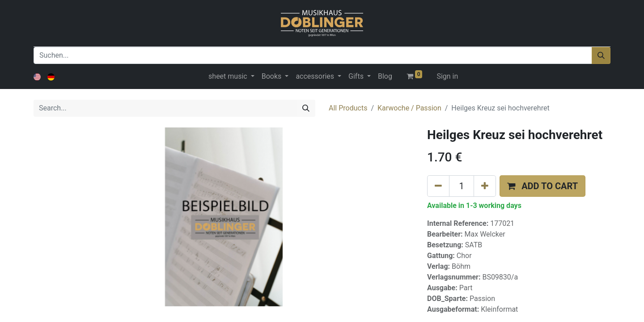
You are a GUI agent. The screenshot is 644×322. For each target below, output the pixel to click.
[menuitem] (385, 76)
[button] (542, 186)
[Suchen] (601, 55)
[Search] (306, 108)
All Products (348, 108)
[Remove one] (438, 186)
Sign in (447, 76)
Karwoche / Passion (409, 108)
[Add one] (485, 186)
